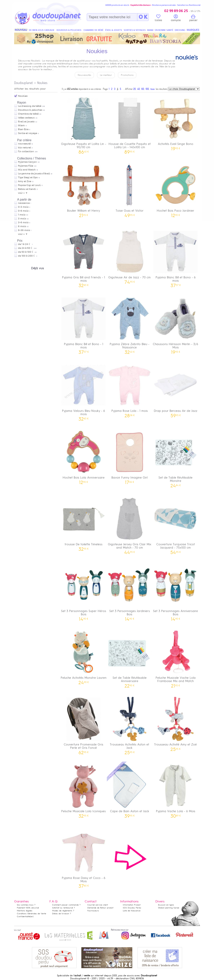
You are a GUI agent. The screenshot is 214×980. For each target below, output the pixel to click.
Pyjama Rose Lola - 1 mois (130, 389)
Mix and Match (27, 170)
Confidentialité (23, 916)
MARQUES (193, 30)
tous (153, 89)
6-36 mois (24, 230)
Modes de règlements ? (63, 911)
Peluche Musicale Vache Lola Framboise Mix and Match (176, 658)
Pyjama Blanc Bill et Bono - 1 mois (84, 324)
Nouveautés (84, 75)
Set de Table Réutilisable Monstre (176, 457)
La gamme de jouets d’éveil (34, 174)
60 (143, 89)
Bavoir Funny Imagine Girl (130, 456)
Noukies (42, 83)
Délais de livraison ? (62, 914)
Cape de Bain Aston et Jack (130, 789)
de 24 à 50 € (27, 248)
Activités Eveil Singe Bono (176, 122)
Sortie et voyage (28, 133)
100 (147, 89)
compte (176, 19)
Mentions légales (25, 911)
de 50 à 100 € (27, 252)
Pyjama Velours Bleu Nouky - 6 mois (84, 391)
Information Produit (132, 905)
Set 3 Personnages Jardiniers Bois (130, 591)
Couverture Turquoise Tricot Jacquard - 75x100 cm (176, 524)
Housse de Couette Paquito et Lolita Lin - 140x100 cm (130, 124)
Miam (21, 126)
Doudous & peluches (30, 110)
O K (143, 17)
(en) (32, 916)
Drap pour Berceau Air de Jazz (176, 389)
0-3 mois (23, 207)
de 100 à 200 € (28, 256)
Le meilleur (106, 75)
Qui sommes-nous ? (26, 905)
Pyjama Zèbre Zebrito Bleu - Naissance (130, 324)
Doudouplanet (23, 83)
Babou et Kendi (27, 189)
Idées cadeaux (26, 118)
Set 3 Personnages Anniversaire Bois (176, 591)
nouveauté (24, 144)
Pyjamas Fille (26, 166)
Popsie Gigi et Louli (29, 185)
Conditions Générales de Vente (31, 914)
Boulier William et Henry (84, 189)
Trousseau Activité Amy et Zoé (176, 723)
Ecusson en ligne (166, 905)
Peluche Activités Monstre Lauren (84, 656)
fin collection (26, 152)
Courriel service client (98, 905)
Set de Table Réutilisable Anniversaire (130, 658)
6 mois (22, 226)
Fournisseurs (93, 911)
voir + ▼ (23, 193)
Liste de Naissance (132, 911)
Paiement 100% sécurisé (28, 908)
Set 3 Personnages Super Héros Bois (84, 591)
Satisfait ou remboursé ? (64, 908)
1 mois (22, 215)
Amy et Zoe (25, 181)
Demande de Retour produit (100, 908)
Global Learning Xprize (169, 908)
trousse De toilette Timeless (84, 522)
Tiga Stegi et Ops (28, 177)
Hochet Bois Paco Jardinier (176, 189)
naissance (24, 203)
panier (193, 19)
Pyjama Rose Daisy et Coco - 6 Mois (84, 858)
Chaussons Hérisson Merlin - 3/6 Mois (176, 324)
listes (158, 19)
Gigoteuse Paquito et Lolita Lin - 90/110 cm (84, 124)
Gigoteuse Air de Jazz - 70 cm (130, 256)
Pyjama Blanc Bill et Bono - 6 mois (176, 257)
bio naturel (24, 148)
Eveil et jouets (26, 122)
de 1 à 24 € (25, 244)
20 (135, 89)
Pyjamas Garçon (27, 162)
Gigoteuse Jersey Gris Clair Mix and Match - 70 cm (130, 524)
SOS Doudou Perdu (132, 908)
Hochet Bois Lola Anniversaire (84, 456)
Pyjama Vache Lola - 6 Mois (176, 789)
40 (139, 89)
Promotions (127, 75)
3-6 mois (23, 222)
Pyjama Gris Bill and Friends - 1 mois (84, 257)
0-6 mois (23, 211)
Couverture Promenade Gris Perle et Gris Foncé (84, 724)
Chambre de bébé (28, 114)
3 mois (22, 219)
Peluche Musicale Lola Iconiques (84, 789)
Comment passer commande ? (66, 905)
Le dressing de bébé (30, 106)
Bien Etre (23, 129)
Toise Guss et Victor (130, 189)
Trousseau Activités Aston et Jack (130, 724)
